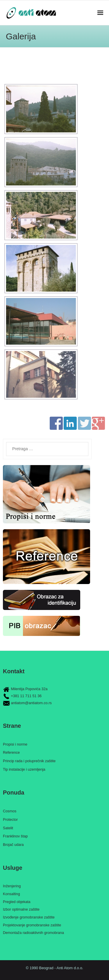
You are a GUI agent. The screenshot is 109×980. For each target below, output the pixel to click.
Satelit (8, 828)
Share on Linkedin (70, 423)
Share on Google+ (98, 423)
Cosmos (10, 811)
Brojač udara (13, 845)
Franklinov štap (15, 836)
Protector (10, 820)
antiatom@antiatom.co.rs (31, 703)
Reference (11, 753)
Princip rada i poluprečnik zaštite (29, 761)
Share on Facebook (56, 423)
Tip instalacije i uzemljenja (24, 769)
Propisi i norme (15, 744)
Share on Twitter (84, 423)
